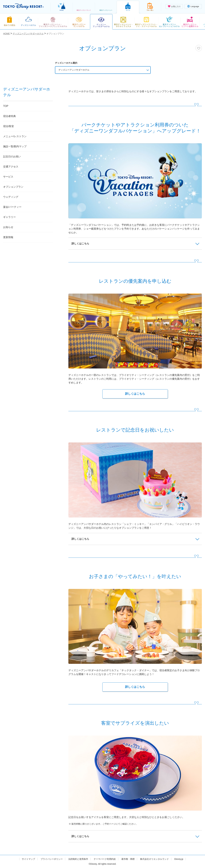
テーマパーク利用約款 (105, 859)
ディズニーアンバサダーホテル (74, 70)
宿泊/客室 (9, 126)
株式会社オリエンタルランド (154, 859)
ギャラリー (9, 217)
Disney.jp (179, 859)
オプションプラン (13, 187)
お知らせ (8, 227)
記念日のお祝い (12, 156)
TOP (6, 106)
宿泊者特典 (9, 116)
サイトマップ (28, 859)
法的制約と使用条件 (78, 859)
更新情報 (8, 237)
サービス (8, 177)
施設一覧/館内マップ (15, 146)
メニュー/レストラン (15, 136)
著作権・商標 (128, 859)
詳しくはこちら (135, 394)
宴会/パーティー (12, 207)
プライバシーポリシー (52, 859)
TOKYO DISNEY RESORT (23, 6)
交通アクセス (11, 167)
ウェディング (11, 197)
